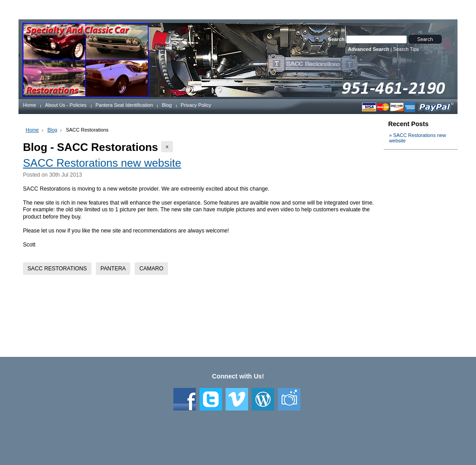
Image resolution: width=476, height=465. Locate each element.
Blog (52, 130)
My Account (130, 8)
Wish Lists (199, 8)
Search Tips (406, 49)
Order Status (166, 8)
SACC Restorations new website (102, 163)
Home (32, 130)
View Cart (230, 8)
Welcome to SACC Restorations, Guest (66, 8)
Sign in (257, 8)
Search (336, 39)
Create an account (292, 8)
